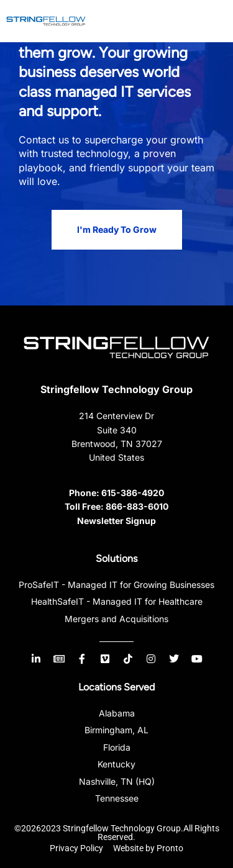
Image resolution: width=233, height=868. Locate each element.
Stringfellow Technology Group (116, 389)
